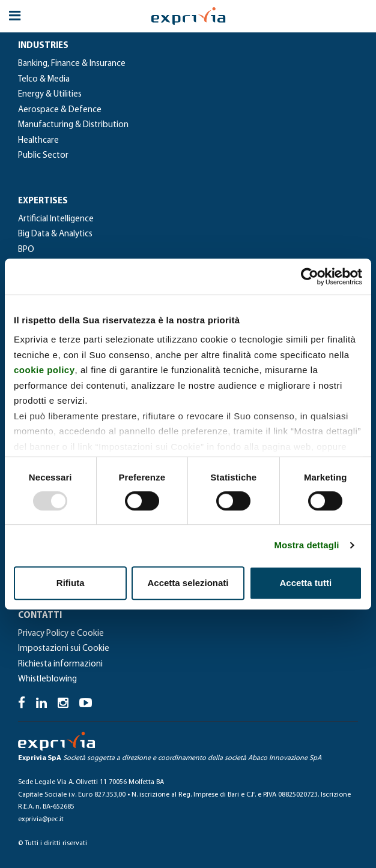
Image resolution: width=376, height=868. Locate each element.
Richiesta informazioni (60, 664)
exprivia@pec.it (41, 819)
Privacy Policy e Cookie (61, 634)
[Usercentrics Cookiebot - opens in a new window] (310, 277)
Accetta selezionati (188, 583)
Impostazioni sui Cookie (64, 649)
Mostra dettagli (306, 545)
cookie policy (44, 370)
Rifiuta (71, 583)
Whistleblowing (47, 679)
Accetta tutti (305, 583)
